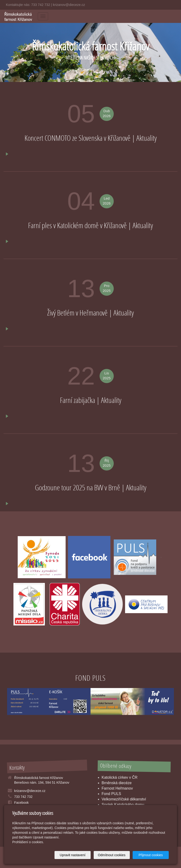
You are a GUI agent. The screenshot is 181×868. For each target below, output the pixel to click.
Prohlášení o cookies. (28, 842)
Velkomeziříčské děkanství (124, 799)
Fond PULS (112, 794)
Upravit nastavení (73, 855)
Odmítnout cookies (112, 855)
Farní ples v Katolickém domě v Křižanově (78, 225)
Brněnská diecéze (117, 783)
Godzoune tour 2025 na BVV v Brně (78, 487)
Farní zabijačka (78, 400)
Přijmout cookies (151, 855)
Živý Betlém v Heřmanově (78, 313)
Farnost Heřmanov (117, 788)
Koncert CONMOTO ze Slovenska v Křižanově (78, 138)
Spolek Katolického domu (123, 805)
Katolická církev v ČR (120, 777)
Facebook (21, 803)
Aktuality (147, 138)
